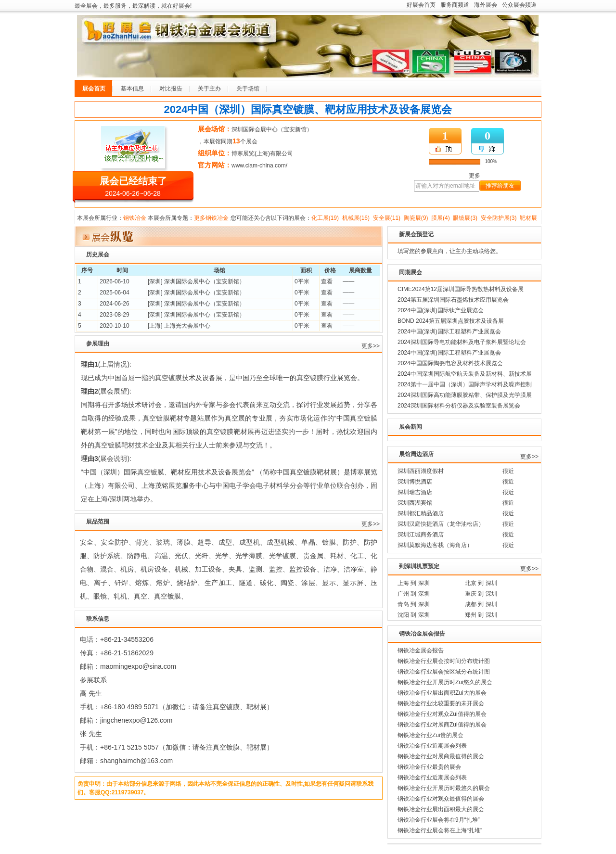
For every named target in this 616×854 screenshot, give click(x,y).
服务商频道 (455, 5)
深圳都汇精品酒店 (421, 513)
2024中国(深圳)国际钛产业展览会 (441, 310)
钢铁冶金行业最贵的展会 (429, 767)
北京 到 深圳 (481, 583)
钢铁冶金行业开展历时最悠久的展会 (444, 788)
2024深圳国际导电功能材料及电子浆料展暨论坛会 (462, 342)
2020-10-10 (114, 326)
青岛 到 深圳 (414, 604)
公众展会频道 (519, 5)
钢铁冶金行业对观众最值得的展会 (441, 799)
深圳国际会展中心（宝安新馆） (272, 129)
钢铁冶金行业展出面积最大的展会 (441, 809)
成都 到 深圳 (481, 604)
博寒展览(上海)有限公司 (262, 153)
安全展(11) (387, 218)
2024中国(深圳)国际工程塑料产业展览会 (449, 331)
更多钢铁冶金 (211, 218)
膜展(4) (441, 218)
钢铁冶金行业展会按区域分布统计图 (444, 672)
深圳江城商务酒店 (421, 535)
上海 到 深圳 (414, 583)
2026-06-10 (114, 281)
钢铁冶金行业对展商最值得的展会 (441, 756)
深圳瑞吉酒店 (415, 492)
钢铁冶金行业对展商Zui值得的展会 (442, 725)
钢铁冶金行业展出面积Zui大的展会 (442, 693)
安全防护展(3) (499, 218)
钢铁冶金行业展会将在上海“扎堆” (440, 830)
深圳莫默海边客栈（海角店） (435, 545)
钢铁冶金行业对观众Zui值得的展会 (442, 714)
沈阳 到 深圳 (414, 615)
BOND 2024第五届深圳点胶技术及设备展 (451, 321)
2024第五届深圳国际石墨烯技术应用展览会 (453, 300)
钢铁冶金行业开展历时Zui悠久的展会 (445, 682)
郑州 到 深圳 (481, 615)
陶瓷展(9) (416, 218)
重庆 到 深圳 (481, 594)
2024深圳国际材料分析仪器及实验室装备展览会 (459, 406)
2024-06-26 (114, 304)
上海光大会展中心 (187, 326)
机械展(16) (356, 218)
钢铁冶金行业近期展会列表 (432, 746)
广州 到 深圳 (414, 594)
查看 (327, 281)
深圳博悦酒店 (415, 482)
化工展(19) (325, 218)
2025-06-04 (114, 293)
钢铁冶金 (135, 218)
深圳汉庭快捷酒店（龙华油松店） (441, 524)
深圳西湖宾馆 (415, 503)
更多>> (371, 346)
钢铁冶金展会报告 (421, 650)
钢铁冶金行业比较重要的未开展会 (441, 703)
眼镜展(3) (465, 218)
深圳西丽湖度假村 (421, 471)
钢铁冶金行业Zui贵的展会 (430, 735)
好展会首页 (421, 5)
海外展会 (486, 5)
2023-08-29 (114, 315)
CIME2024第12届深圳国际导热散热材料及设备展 (461, 289)
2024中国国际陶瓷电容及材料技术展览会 (450, 363)
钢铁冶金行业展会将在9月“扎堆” (439, 820)
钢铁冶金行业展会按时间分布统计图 (444, 661)
